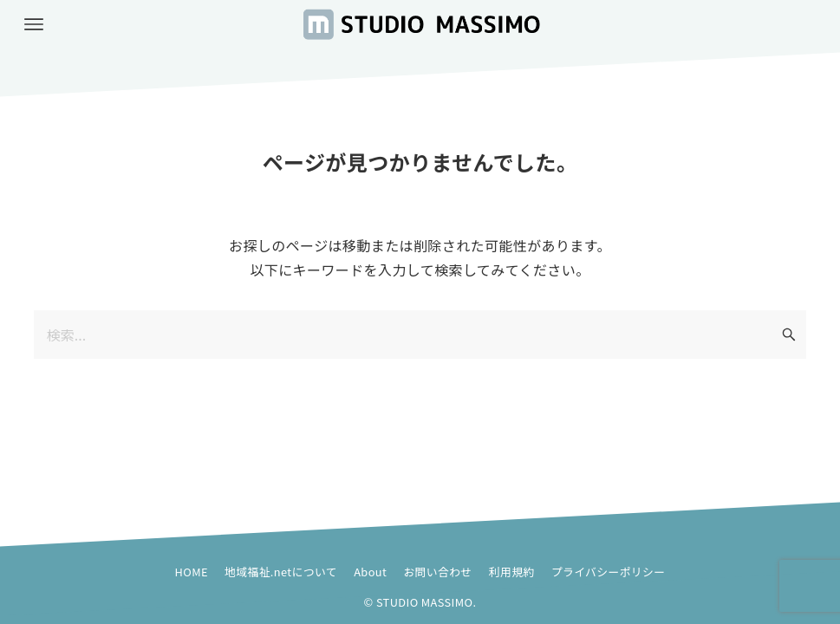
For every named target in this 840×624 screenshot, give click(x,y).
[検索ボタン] (789, 335)
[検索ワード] (420, 335)
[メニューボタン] (34, 24)
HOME (192, 572)
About (370, 572)
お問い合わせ (437, 572)
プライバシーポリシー (609, 572)
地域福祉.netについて (281, 572)
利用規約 (512, 572)
